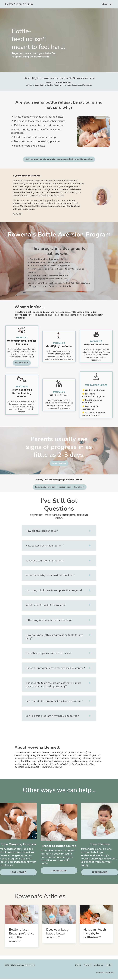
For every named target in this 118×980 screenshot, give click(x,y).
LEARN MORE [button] (18, 873)
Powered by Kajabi (105, 973)
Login (108, 966)
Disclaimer (98, 966)
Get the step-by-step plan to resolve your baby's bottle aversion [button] (72, 159)
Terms (78, 966)
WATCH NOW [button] (22, 363)
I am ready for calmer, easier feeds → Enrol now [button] (72, 487)
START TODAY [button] (59, 463)
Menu (107, 4)
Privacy (87, 966)
